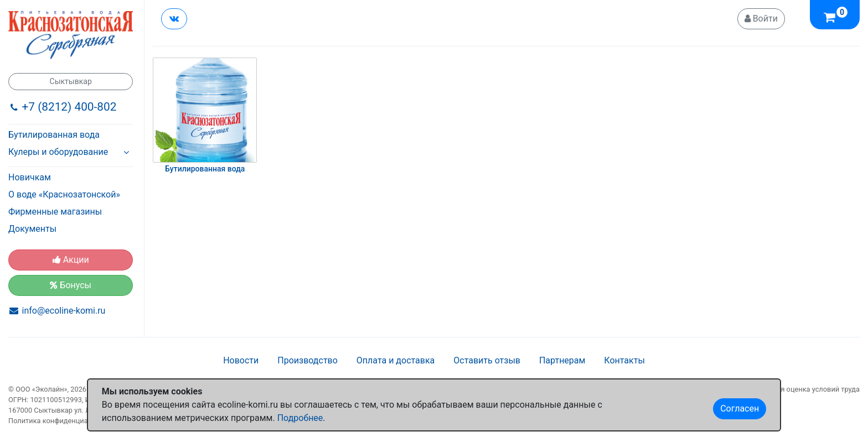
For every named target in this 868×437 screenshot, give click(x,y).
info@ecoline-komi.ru (64, 311)
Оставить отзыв (487, 360)
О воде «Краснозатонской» (64, 194)
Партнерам (562, 360)
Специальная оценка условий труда (800, 389)
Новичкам (30, 177)
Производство (308, 360)
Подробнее (300, 418)
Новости (241, 360)
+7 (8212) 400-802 (69, 107)
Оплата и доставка (396, 360)
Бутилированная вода (54, 135)
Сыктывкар (71, 81)
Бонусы (71, 285)
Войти (761, 19)
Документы (32, 229)
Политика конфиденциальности (62, 421)
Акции (71, 260)
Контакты (624, 360)
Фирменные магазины (55, 212)
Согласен (740, 409)
